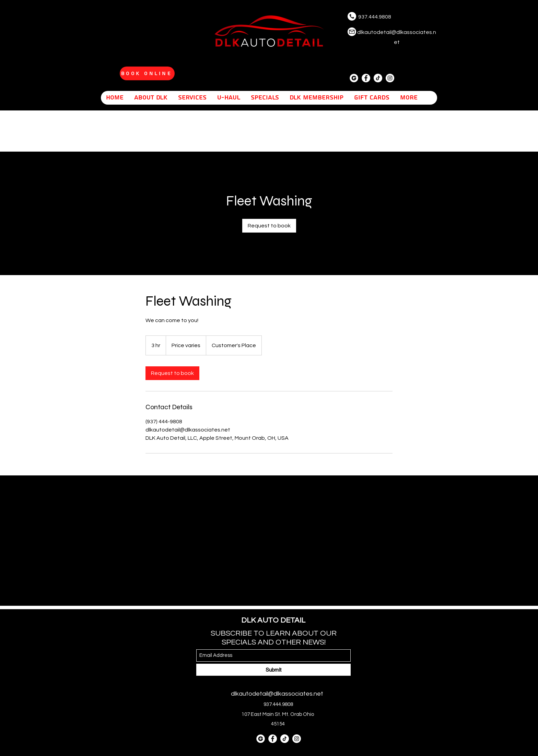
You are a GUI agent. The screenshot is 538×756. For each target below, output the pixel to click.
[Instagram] (390, 78)
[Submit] (273, 670)
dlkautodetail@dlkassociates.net (277, 694)
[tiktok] (378, 78)
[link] (269, 226)
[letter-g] (354, 78)
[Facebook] (366, 78)
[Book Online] (147, 73)
